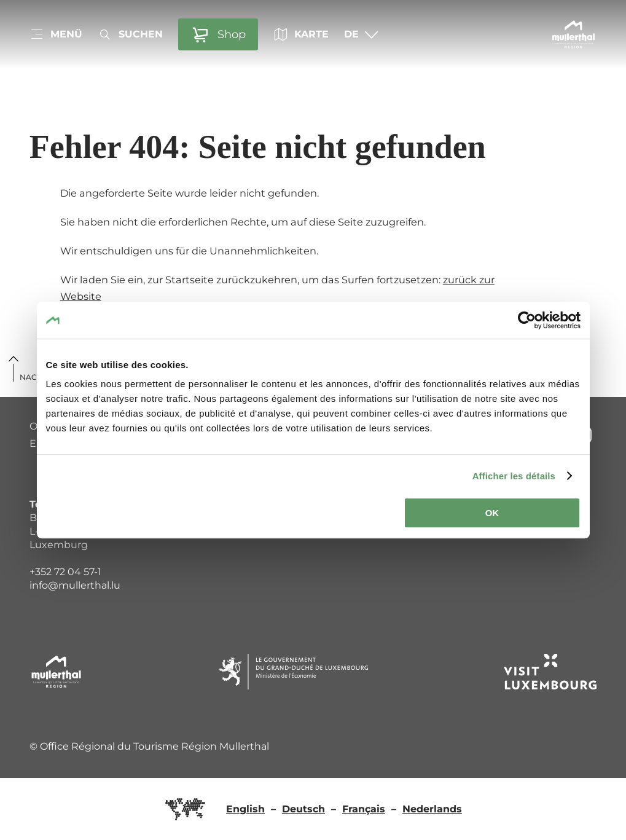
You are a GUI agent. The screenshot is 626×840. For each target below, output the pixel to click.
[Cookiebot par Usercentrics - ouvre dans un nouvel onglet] (527, 320)
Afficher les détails (514, 476)
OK (492, 513)
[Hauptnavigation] (56, 34)
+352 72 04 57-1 (65, 572)
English (245, 809)
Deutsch (303, 809)
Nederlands (432, 809)
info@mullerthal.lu (75, 585)
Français (364, 809)
